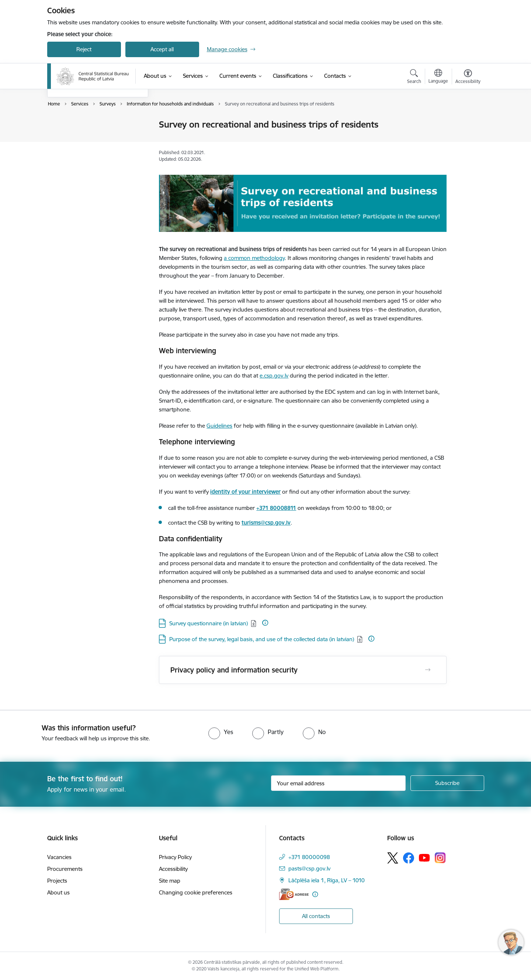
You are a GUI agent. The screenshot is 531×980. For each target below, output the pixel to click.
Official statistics (75, 125)
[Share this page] (466, 140)
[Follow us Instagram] (440, 858)
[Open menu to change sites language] (438, 77)
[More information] (265, 623)
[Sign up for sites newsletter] (447, 783)
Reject (84, 49)
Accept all (162, 49)
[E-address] (294, 894)
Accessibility (173, 869)
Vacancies (59, 857)
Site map (170, 881)
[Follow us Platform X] (393, 858)
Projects (57, 881)
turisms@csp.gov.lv (266, 523)
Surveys (65, 138)
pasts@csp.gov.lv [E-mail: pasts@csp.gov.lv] (309, 868)
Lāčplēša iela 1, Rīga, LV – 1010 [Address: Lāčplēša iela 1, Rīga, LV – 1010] (327, 880)
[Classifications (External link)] (290, 76)
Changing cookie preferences (196, 892)
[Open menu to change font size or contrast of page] (468, 77)
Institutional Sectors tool (85, 164)
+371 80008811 (276, 508)
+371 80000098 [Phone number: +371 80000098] (309, 857)
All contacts (316, 916)
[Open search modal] (414, 77)
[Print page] (466, 121)
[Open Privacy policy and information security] (428, 670)
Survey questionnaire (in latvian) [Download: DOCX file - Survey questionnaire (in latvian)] (209, 623)
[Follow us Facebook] (409, 858)
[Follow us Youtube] (424, 858)
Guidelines (219, 426)
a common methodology (254, 258)
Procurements (65, 869)
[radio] (221, 732)
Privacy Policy (175, 857)
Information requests (81, 151)
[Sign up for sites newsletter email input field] (338, 783)
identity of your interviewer (245, 492)
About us (58, 892)
